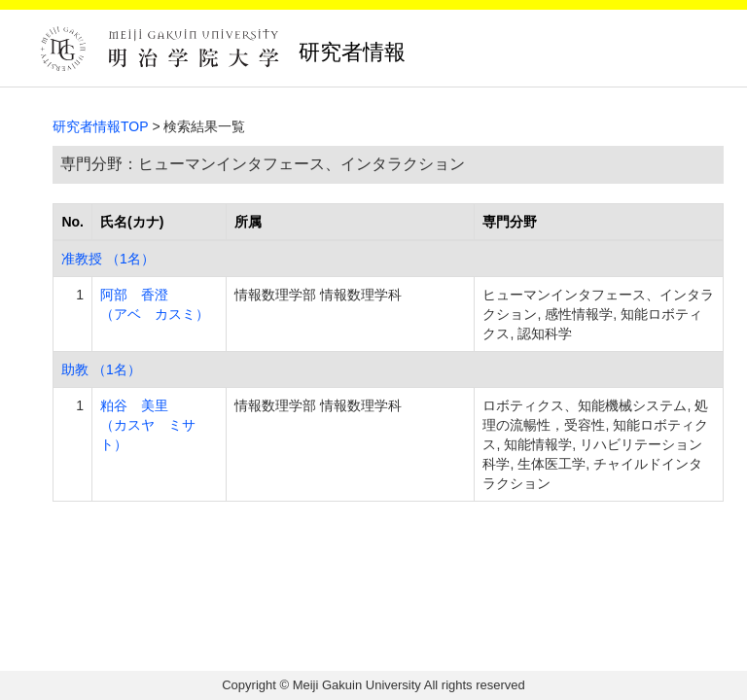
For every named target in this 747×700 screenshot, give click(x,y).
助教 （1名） (101, 369)
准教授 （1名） (108, 259)
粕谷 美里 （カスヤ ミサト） (148, 425)
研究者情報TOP (101, 126)
